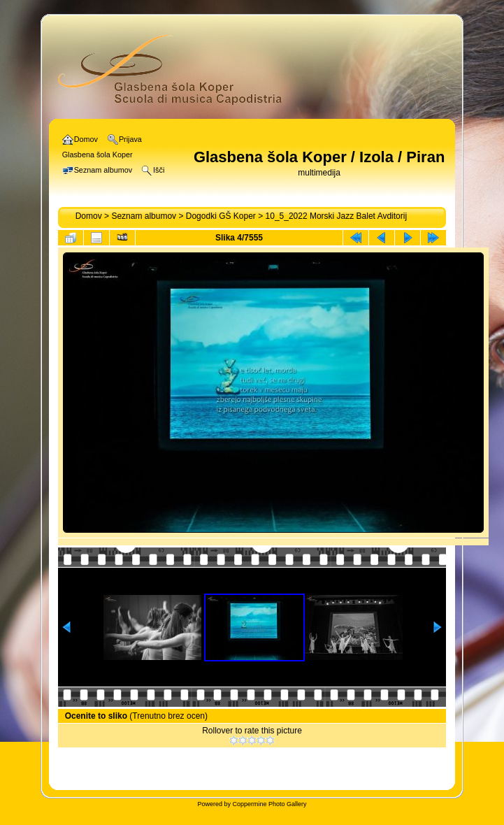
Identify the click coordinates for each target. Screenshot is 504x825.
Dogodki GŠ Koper (221, 216)
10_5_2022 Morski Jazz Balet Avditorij (337, 216)
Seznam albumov (144, 216)
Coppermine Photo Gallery (269, 804)
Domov (89, 216)
